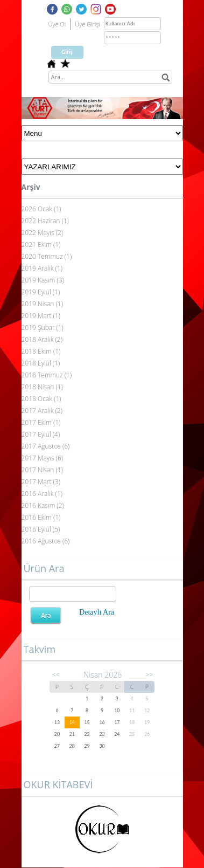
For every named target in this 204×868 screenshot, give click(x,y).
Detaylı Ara (97, 612)
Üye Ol (57, 24)
